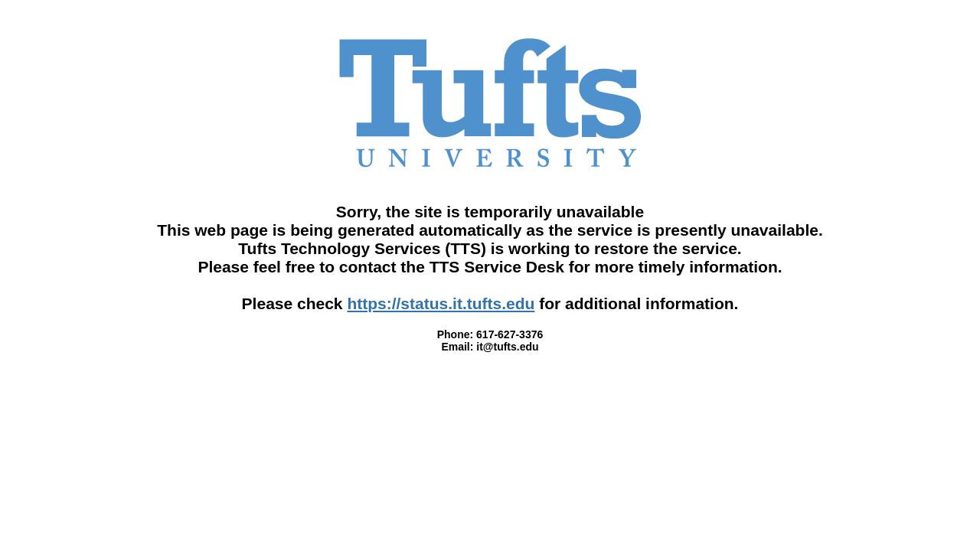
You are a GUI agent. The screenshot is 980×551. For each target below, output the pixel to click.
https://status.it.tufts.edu (441, 303)
